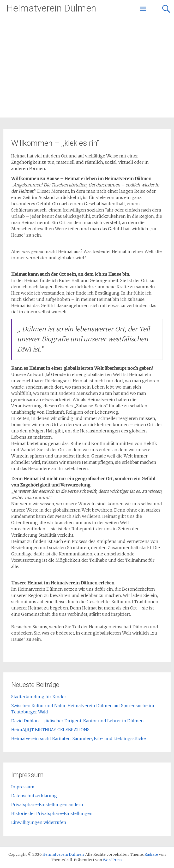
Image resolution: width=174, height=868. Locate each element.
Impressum (23, 787)
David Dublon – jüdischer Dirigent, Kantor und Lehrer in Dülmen (77, 721)
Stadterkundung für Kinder (39, 697)
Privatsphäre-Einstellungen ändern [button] (47, 805)
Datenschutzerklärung (34, 796)
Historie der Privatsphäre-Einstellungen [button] (52, 813)
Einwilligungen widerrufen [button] (39, 822)
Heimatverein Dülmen (51, 8)
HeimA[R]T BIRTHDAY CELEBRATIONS (50, 730)
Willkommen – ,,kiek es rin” (55, 143)
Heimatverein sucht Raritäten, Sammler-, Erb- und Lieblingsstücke (79, 738)
